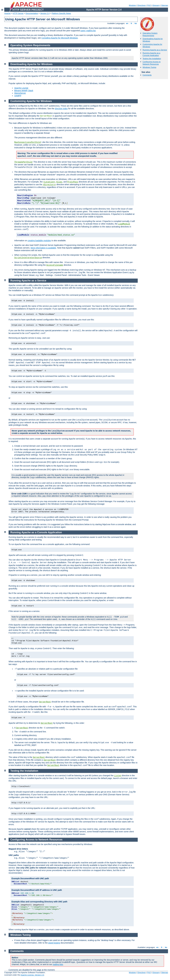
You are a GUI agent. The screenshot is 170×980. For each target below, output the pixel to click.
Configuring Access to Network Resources (152, 63)
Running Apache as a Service (155, 50)
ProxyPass (73, 182)
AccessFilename (55, 265)
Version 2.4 (45, 13)
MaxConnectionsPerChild (27, 142)
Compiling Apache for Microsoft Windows (60, 38)
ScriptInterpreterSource (28, 258)
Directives (141, 5)
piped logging (54, 943)
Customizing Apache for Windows (31, 101)
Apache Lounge (21, 88)
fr (131, 23)
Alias (59, 182)
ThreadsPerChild (23, 162)
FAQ (149, 5)
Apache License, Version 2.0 (32, 975)
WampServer (20, 93)
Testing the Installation (152, 59)
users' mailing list (88, 31)
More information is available (43, 248)
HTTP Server (18, 13)
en (127, 23)
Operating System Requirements (150, 34)
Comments (147, 75)
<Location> (49, 182)
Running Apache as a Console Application (151, 54)
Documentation (32, 13)
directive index (61, 109)
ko (136, 23)
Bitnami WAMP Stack (24, 91)
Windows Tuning (149, 67)
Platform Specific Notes (61, 13)
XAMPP (18, 96)
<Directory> (49, 185)
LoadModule (124, 224)
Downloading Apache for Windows (31, 64)
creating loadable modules (39, 241)
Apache (7, 13)
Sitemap (165, 5)
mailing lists (58, 964)
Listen (118, 776)
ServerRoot (45, 702)
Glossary (156, 5)
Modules (132, 5)
